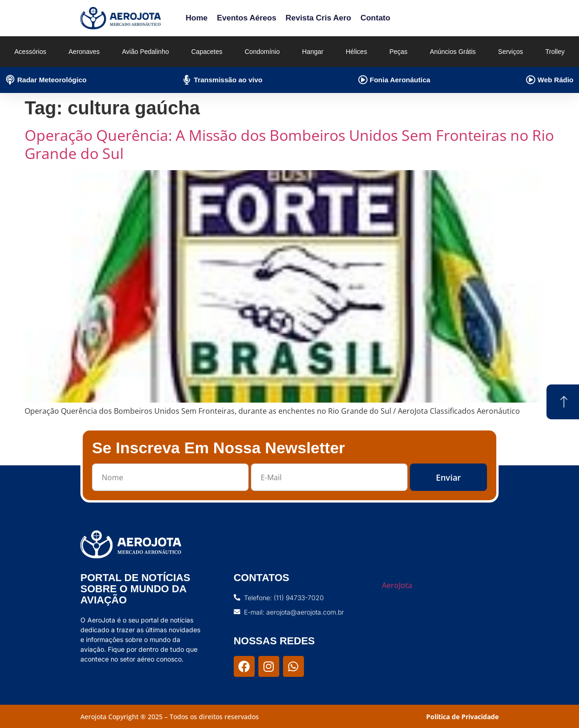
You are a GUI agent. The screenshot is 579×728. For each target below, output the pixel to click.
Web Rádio (556, 80)
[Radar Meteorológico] (10, 80)
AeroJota (397, 585)
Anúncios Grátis (453, 52)
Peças (398, 52)
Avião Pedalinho (146, 52)
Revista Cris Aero (319, 18)
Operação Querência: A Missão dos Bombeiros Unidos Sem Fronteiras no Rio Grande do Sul (289, 144)
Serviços (511, 52)
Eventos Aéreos (247, 18)
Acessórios (30, 52)
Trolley (555, 52)
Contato (375, 18)
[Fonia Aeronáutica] (363, 80)
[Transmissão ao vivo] (187, 80)
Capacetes (207, 52)
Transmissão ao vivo (228, 80)
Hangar (313, 52)
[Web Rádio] (531, 80)
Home (196, 18)
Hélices (356, 52)
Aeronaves (84, 52)
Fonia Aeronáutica (400, 80)
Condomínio (262, 52)
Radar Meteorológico (52, 80)
